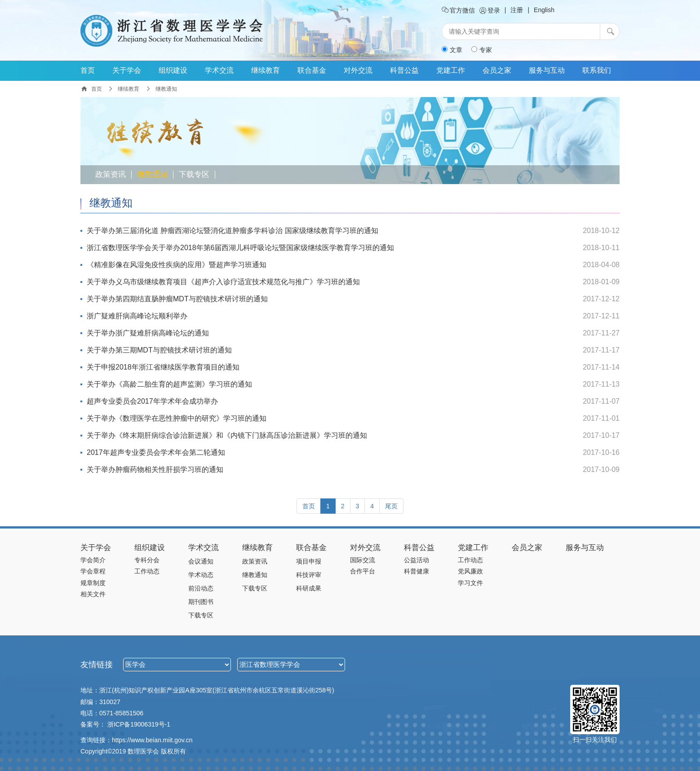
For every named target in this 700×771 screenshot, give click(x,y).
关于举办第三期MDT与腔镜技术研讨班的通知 (159, 350)
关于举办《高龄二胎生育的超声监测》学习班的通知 (169, 384)
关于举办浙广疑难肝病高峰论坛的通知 (148, 333)
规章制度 (93, 583)
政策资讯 (111, 175)
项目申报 (309, 561)
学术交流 (219, 70)
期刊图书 (201, 602)
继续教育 (266, 70)
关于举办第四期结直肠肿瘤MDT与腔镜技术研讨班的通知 (177, 299)
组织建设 (173, 70)
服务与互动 (547, 70)
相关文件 (93, 594)
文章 (452, 50)
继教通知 (152, 175)
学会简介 (93, 560)
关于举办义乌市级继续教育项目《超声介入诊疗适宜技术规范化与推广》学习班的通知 (223, 282)
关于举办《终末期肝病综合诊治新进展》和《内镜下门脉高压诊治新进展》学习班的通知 (227, 435)
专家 (482, 50)
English (544, 10)
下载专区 (194, 175)
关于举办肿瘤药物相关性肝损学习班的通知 (155, 469)
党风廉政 (470, 571)
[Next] (391, 506)
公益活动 (416, 560)
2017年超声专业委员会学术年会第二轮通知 (156, 452)
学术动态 (201, 575)
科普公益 (404, 70)
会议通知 (201, 561)
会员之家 (497, 70)
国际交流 (363, 560)
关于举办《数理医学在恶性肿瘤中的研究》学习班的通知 (177, 418)
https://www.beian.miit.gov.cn (152, 740)
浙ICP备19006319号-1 (139, 724)
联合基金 (312, 70)
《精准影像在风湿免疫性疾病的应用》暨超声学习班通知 (177, 265)
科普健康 (416, 571)
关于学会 (127, 70)
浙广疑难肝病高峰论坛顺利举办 (137, 316)
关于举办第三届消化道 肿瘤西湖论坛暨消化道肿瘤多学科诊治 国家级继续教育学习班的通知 (233, 231)
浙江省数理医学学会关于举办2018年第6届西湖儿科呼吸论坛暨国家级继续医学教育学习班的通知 (241, 248)
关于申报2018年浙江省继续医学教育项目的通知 (163, 367)
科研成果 (309, 588)
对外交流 (358, 70)
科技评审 (309, 575)
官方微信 (458, 10)
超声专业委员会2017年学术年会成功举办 (152, 401)
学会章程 (93, 571)
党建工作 (451, 70)
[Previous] (309, 506)
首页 (88, 70)
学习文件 (470, 583)
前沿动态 (201, 588)
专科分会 (147, 560)
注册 (517, 10)
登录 (490, 10)
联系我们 (597, 70)
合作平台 (363, 571)
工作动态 (147, 571)
